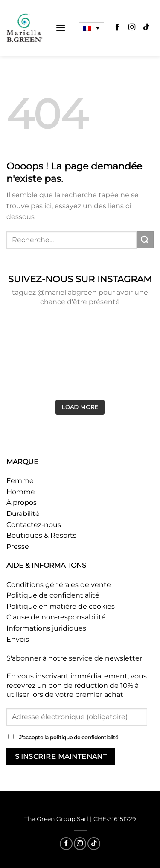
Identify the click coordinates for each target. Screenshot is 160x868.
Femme (20, 481)
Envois (18, 639)
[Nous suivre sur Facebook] (117, 28)
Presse (18, 547)
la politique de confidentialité (81, 738)
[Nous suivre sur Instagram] (132, 28)
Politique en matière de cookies (61, 606)
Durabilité (23, 514)
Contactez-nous (34, 525)
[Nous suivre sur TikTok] (146, 28)
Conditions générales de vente (59, 585)
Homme (21, 492)
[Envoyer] (145, 240)
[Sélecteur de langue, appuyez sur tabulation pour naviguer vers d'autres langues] (91, 28)
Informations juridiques (46, 628)
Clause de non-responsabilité (56, 617)
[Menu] (61, 28)
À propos (22, 502)
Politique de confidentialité (53, 595)
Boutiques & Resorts (41, 535)
